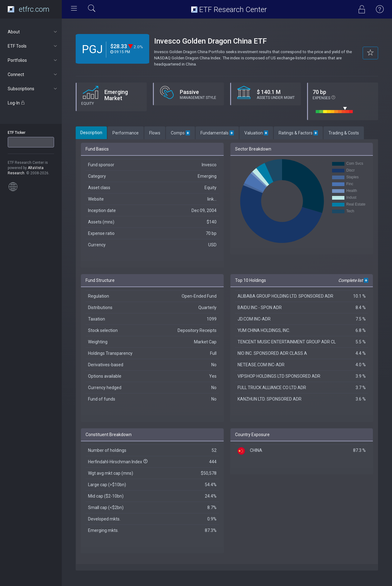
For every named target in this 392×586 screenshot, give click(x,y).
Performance (126, 133)
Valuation (256, 133)
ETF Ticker (17, 133)
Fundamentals (217, 133)
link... (212, 199)
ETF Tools (33, 46)
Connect (33, 74)
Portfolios (33, 60)
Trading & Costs (344, 133)
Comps (180, 133)
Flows (155, 133)
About (33, 32)
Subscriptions (33, 89)
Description (91, 133)
